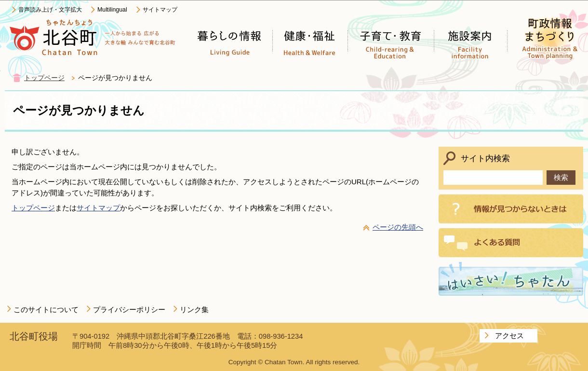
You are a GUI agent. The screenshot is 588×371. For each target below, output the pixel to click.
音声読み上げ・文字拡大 (50, 10)
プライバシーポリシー (129, 309)
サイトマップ (160, 10)
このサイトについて (46, 309)
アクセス (509, 336)
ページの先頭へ (398, 227)
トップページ (44, 78)
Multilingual (112, 10)
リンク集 (194, 309)
